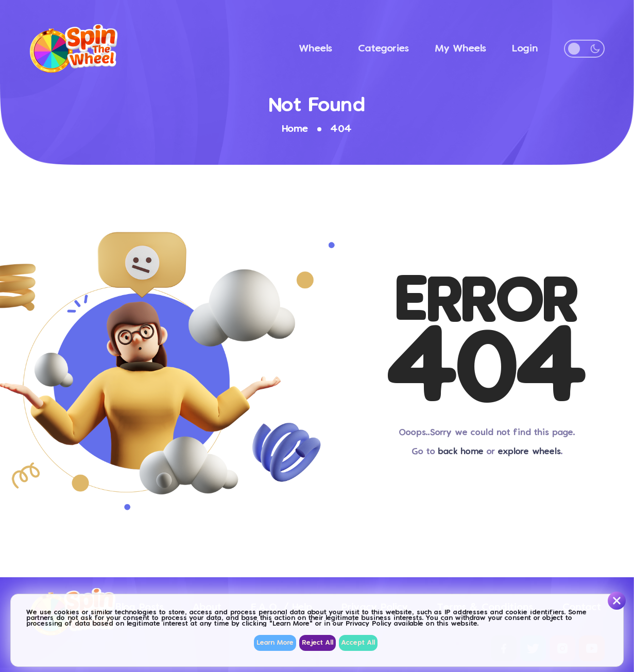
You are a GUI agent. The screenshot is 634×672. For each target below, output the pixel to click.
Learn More (275, 643)
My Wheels (460, 49)
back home (461, 452)
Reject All (318, 643)
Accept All (358, 643)
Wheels (316, 49)
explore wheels (529, 452)
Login (525, 49)
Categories (383, 49)
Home (295, 129)
